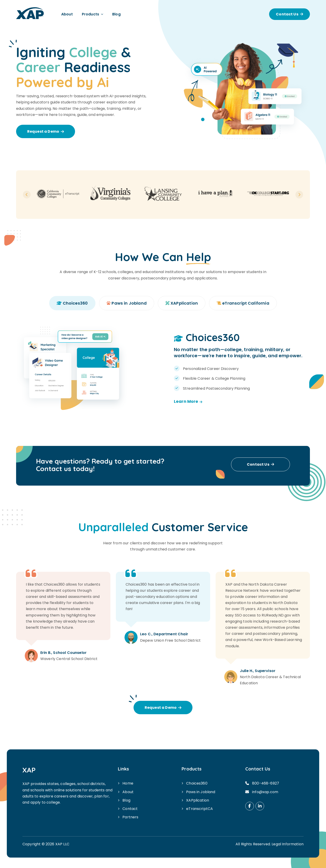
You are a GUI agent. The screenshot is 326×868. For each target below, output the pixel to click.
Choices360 (197, 784)
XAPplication (198, 800)
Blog (116, 14)
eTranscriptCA (199, 809)
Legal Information (288, 844)
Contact (130, 809)
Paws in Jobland (201, 792)
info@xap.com (265, 792)
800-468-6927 (266, 784)
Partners (130, 817)
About (67, 14)
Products (90, 14)
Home (128, 784)
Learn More (188, 401)
